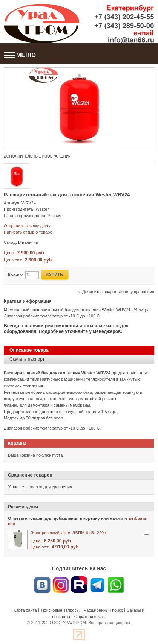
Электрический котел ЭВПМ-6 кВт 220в (68, 533)
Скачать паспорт (27, 359)
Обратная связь (90, 617)
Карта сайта (25, 610)
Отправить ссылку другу (27, 226)
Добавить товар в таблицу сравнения (118, 292)
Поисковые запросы (60, 610)
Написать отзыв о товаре (28, 232)
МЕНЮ (20, 55)
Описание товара (29, 350)
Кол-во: (16, 275)
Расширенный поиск (103, 610)
